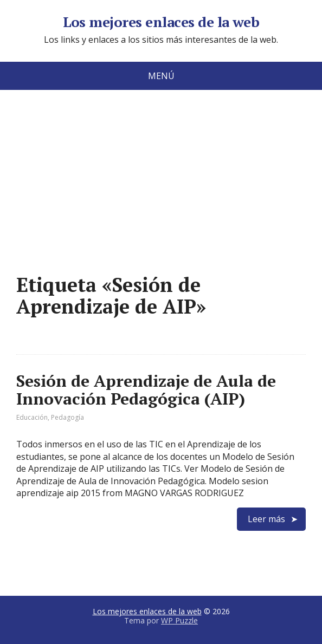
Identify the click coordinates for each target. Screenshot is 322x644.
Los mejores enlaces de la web (161, 22)
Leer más (266, 519)
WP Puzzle (179, 620)
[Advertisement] (161, 198)
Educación (32, 417)
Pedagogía (67, 417)
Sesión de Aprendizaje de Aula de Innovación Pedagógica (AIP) (146, 390)
